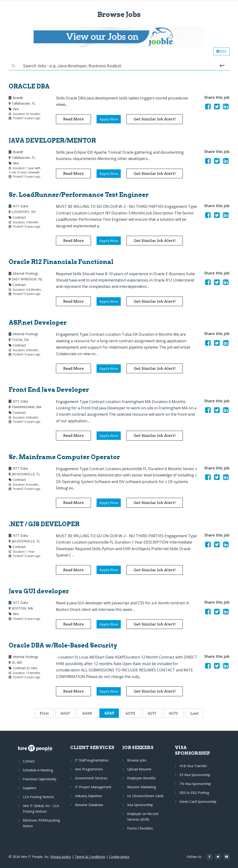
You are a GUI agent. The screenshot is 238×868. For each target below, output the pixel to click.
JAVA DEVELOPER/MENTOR (52, 140)
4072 (174, 713)
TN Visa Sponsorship (195, 784)
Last (194, 713)
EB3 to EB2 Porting (194, 793)
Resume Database (89, 805)
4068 (88, 713)
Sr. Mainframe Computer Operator (64, 457)
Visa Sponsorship (140, 805)
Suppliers (30, 788)
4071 (152, 713)
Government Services (91, 778)
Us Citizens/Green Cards (145, 796)
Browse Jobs (137, 760)
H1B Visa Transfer (193, 766)
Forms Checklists (140, 828)
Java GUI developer (39, 591)
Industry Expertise (88, 796)
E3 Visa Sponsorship (195, 775)
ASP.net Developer (38, 322)
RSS (221, 51)
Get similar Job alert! (155, 119)
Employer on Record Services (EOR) (143, 817)
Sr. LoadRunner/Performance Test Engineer (79, 195)
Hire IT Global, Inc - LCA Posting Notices (41, 809)
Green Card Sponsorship (198, 801)
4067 (66, 713)
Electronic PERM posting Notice (41, 823)
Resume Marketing (141, 787)
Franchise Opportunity (40, 779)
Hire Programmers (89, 769)
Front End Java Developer (49, 390)
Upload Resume (139, 769)
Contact (29, 761)
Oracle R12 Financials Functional (61, 262)
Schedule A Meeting (38, 770)
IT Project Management (93, 787)
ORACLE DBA (29, 86)
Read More (73, 119)
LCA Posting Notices (38, 797)
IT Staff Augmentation (92, 760)
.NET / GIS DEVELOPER (44, 524)
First (44, 713)
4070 (131, 713)
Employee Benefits (141, 778)
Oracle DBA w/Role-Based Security (63, 645)
